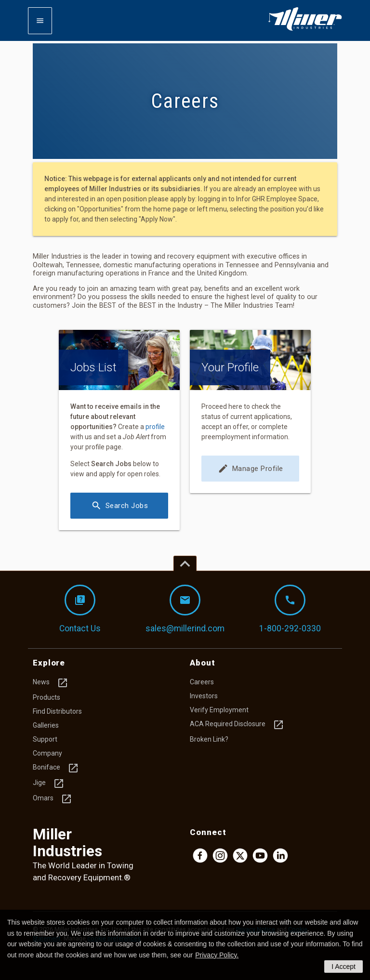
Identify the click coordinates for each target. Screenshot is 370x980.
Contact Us (80, 609)
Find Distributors (57, 711)
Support (45, 739)
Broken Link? (209, 739)
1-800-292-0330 (290, 609)
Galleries (46, 725)
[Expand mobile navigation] (40, 21)
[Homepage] (305, 29)
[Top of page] (185, 563)
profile (155, 427)
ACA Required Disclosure (237, 725)
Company (47, 753)
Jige (49, 784)
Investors (204, 696)
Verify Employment (219, 710)
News (51, 683)
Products (46, 697)
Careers (202, 682)
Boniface (56, 768)
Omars (53, 799)
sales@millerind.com (185, 609)
